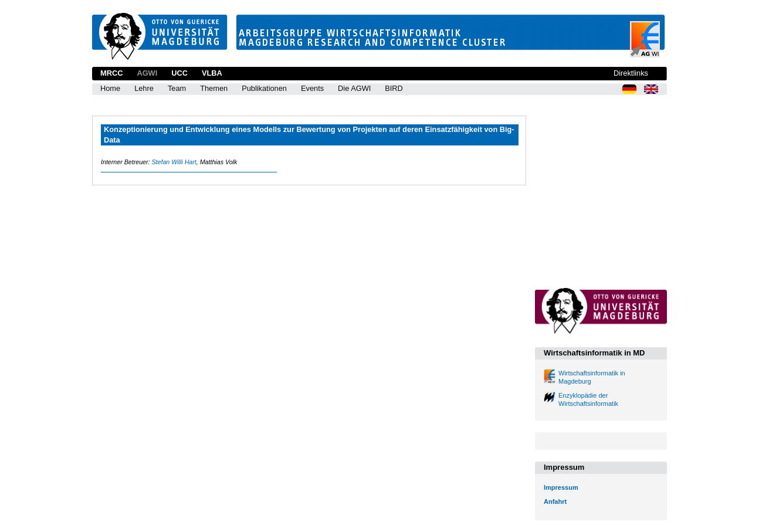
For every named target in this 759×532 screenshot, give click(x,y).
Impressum (561, 487)
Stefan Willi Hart (174, 162)
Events (312, 88)
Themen (214, 88)
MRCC (111, 73)
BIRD (394, 88)
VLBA (212, 73)
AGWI (147, 73)
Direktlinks (631, 73)
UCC (179, 73)
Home (110, 88)
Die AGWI (354, 88)
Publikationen (264, 88)
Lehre (144, 88)
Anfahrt (555, 501)
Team (177, 88)
